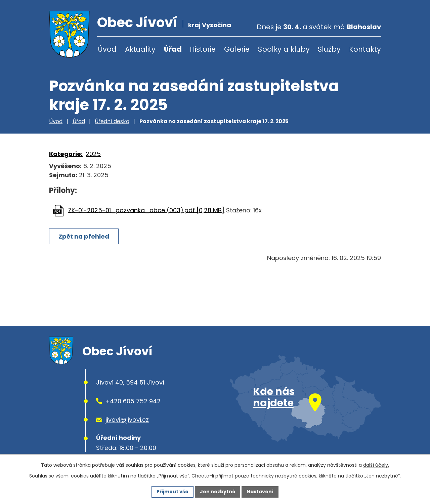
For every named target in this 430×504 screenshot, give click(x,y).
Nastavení (260, 492)
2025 (93, 154)
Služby (329, 49)
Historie (203, 49)
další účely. (376, 465)
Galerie (237, 49)
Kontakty (365, 49)
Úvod (107, 49)
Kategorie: (66, 154)
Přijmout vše (173, 492)
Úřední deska (112, 121)
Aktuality (140, 49)
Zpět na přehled (84, 236)
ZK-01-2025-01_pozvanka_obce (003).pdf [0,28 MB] (146, 210)
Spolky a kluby (284, 49)
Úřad (173, 49)
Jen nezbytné (218, 492)
